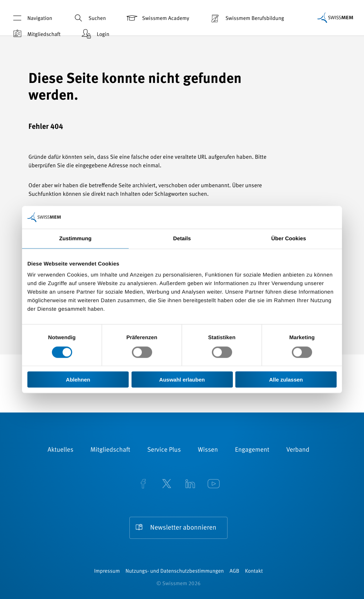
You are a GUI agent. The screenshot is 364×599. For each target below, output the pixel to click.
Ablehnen (78, 380)
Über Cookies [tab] (289, 238)
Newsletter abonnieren (183, 528)
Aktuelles (61, 450)
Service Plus (164, 450)
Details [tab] (182, 238)
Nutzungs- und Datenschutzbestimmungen (175, 571)
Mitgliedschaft (36, 34)
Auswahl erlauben (182, 380)
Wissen (208, 450)
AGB (234, 571)
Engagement (252, 450)
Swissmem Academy (157, 18)
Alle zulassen (286, 380)
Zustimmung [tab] (76, 238)
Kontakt (254, 571)
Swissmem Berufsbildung (246, 18)
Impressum (107, 571)
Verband (298, 450)
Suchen (89, 18)
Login (95, 34)
